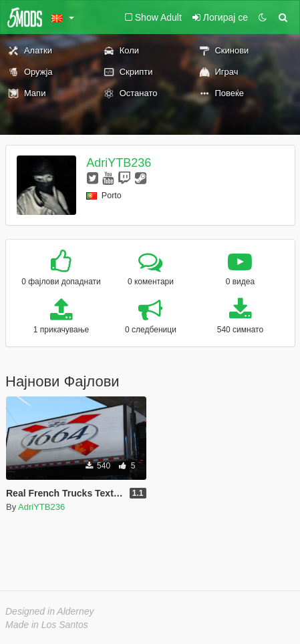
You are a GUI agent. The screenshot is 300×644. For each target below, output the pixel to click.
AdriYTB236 (119, 163)
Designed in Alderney (50, 611)
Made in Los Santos (47, 625)
